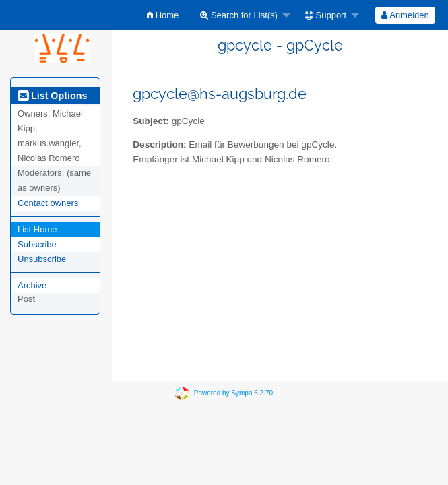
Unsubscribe (42, 259)
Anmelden (405, 15)
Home (163, 15)
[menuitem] (163, 15)
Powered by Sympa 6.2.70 (233, 393)
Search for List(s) (239, 15)
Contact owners (48, 203)
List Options (52, 96)
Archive (32, 285)
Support (325, 15)
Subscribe (37, 244)
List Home (37, 229)
